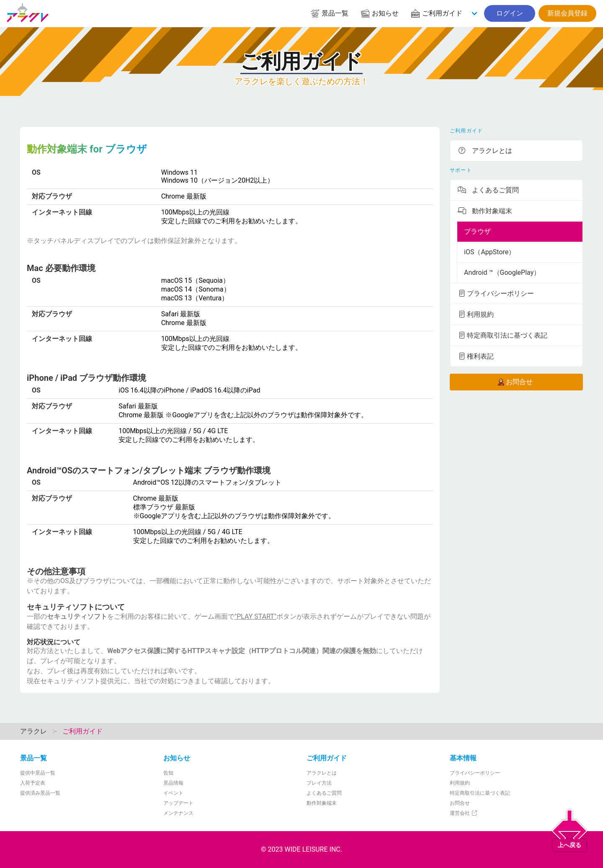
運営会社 (464, 813)
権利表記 (475, 356)
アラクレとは (484, 150)
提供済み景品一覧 (40, 793)
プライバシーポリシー (495, 293)
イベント (173, 793)
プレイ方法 (319, 783)
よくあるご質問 (488, 190)
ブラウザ (477, 231)
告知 (168, 773)
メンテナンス (178, 813)
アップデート (178, 803)
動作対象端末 (484, 211)
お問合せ (514, 382)
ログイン (510, 13)
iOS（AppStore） (490, 252)
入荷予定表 (33, 783)
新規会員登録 (567, 13)
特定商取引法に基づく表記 (502, 335)
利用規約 (475, 314)
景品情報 (173, 783)
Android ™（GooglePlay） (502, 273)
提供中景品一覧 (38, 773)
